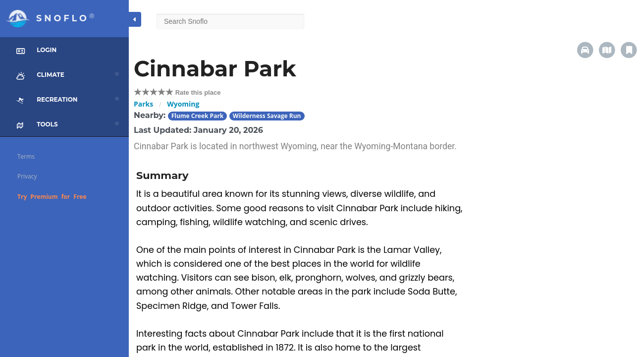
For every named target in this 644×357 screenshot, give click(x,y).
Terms (26, 156)
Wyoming (183, 104)
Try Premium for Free (52, 197)
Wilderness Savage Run (267, 116)
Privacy (27, 176)
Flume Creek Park (198, 116)
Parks (143, 104)
